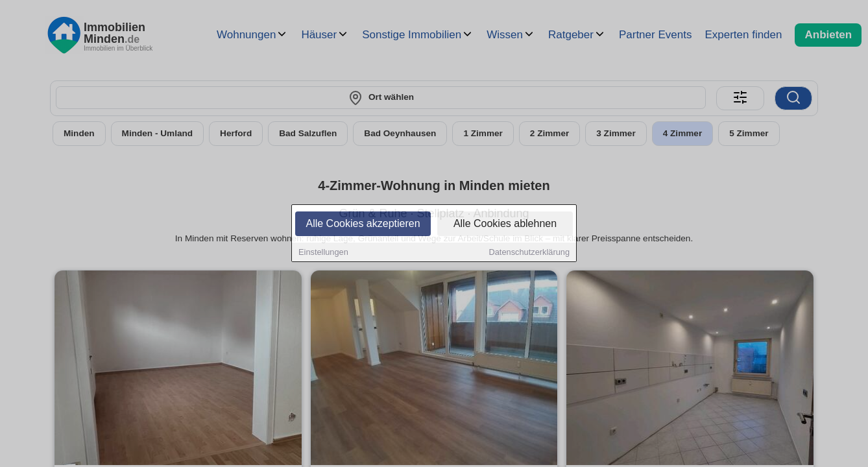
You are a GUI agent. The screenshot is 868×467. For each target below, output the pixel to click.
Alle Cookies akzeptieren (363, 225)
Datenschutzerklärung (529, 253)
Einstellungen (323, 253)
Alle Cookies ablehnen (505, 225)
